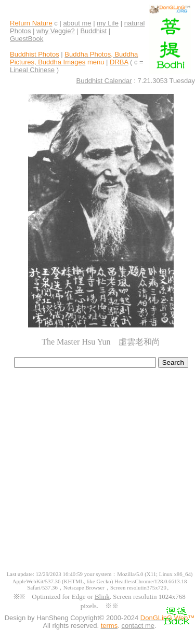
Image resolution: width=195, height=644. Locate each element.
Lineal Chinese (32, 70)
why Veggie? (56, 31)
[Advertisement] (97, 474)
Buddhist (93, 31)
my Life (108, 23)
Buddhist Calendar (104, 81)
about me (77, 23)
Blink (102, 597)
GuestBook (27, 39)
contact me (138, 626)
